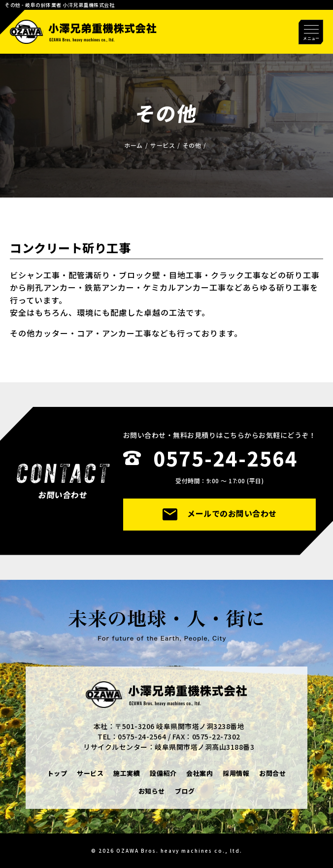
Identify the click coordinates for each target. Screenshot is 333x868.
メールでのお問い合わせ (220, 514)
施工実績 (127, 773)
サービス (163, 145)
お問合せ (272, 773)
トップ (57, 773)
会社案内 (200, 773)
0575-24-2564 (226, 458)
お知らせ (152, 791)
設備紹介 (163, 773)
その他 (192, 145)
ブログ (185, 791)
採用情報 (236, 773)
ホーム (133, 145)
